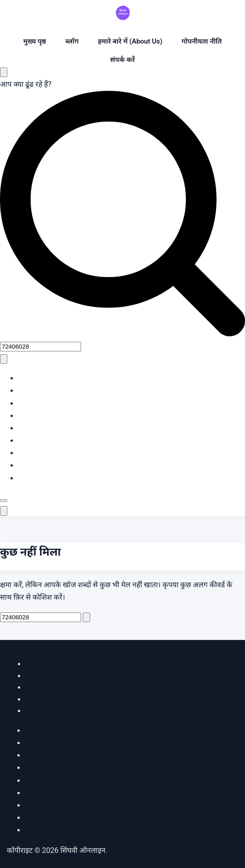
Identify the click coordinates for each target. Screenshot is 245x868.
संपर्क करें (122, 60)
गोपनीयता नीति (202, 41)
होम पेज (42, 664)
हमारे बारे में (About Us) (130, 41)
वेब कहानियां (48, 699)
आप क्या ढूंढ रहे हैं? (26, 84)
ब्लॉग (72, 41)
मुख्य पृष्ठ (35, 41)
